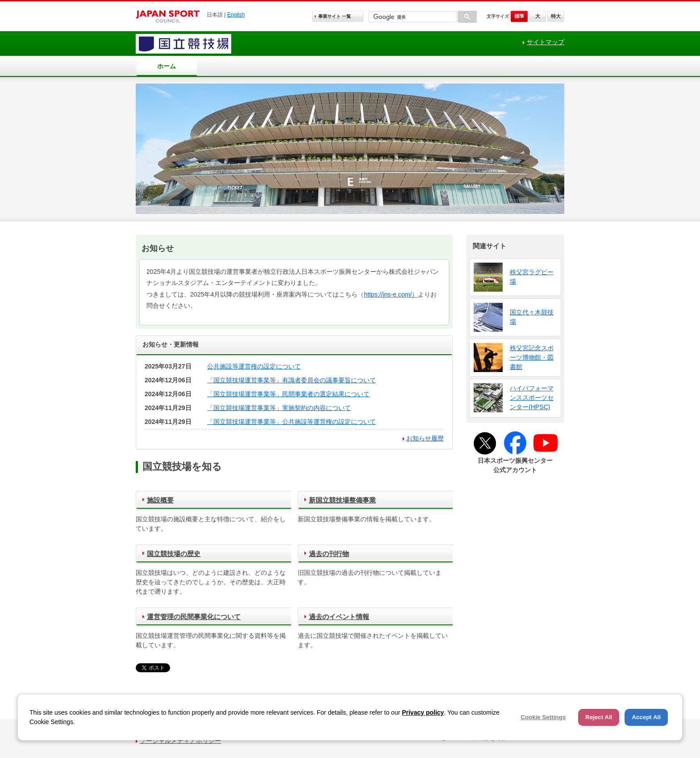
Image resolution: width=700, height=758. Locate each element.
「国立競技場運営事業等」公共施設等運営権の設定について (292, 422)
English (236, 15)
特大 (556, 16)
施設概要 (160, 500)
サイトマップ (546, 42)
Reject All (599, 717)
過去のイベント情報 (339, 617)
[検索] (412, 17)
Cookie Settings (543, 717)
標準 (519, 16)
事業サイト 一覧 (335, 16)
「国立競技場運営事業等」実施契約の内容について (279, 408)
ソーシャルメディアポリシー (180, 741)
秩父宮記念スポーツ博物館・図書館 (532, 357)
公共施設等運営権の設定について (254, 366)
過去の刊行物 (329, 554)
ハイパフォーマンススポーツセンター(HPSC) (532, 398)
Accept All (646, 717)
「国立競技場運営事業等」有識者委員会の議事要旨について (292, 380)
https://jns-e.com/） (391, 294)
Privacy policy (423, 712)
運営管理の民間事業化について (194, 617)
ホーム (167, 66)
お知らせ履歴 (425, 438)
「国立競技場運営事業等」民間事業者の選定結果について (288, 394)
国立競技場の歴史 (174, 554)
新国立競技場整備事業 (342, 500)
